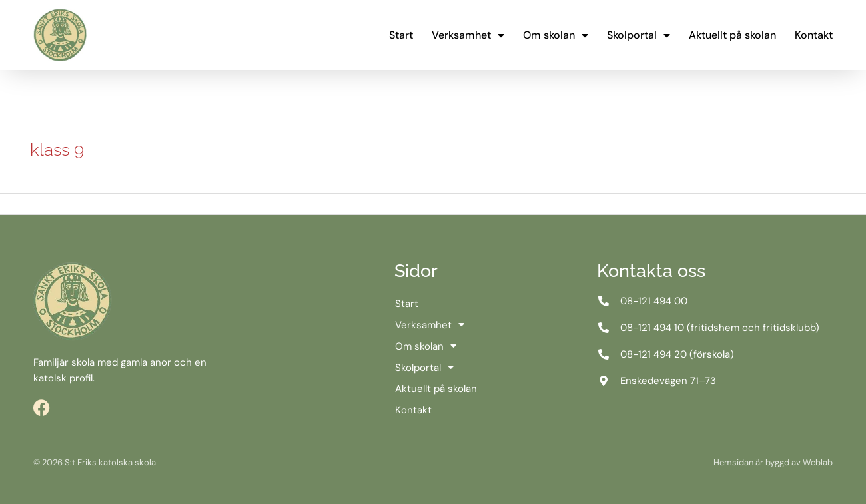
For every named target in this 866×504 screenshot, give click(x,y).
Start (401, 35)
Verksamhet (468, 35)
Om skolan (556, 35)
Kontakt (814, 35)
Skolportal (639, 35)
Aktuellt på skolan (732, 35)
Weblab (818, 462)
